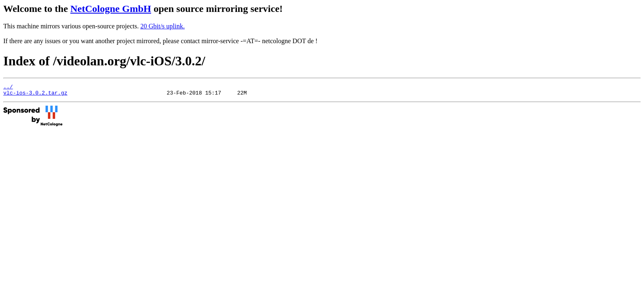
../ (8, 88)
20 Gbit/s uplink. (163, 26)
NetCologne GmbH (111, 9)
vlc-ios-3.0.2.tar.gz (35, 95)
